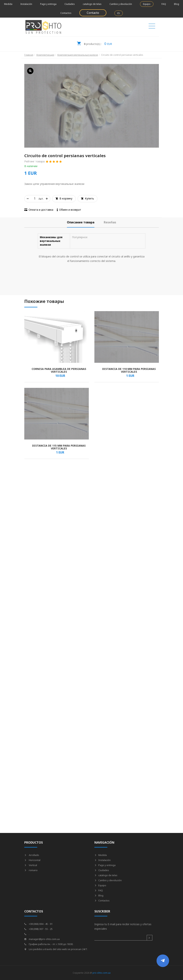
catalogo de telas (92, 4)
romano (31, 870)
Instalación (26, 4)
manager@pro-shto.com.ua (42, 939)
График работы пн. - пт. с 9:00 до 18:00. (49, 944)
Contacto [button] (93, 13)
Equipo (147, 4)
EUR (94, 42)
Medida (8, 4)
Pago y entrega (48, 4)
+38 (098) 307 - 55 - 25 (38, 929)
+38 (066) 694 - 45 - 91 (38, 924)
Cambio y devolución (121, 4)
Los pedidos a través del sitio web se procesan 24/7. (56, 949)
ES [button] (119, 13)
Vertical (31, 865)
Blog (177, 4)
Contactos (66, 13)
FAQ (164, 4)
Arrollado (32, 855)
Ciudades (70, 4)
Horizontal (32, 860)
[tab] (81, 222)
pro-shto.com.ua (102, 973)
